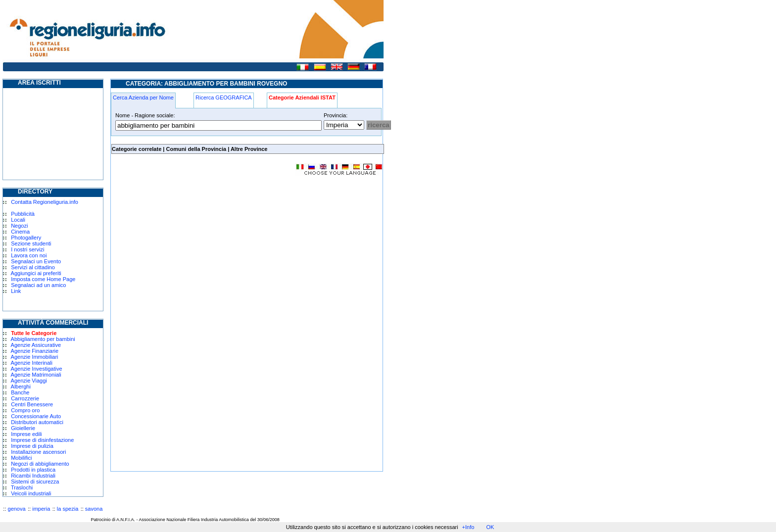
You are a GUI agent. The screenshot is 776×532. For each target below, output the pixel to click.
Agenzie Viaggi (29, 381)
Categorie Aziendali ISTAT (302, 97)
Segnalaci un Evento (36, 261)
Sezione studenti (31, 243)
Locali (18, 220)
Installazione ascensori (38, 452)
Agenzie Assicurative (36, 345)
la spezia (68, 509)
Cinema (20, 232)
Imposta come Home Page (43, 279)
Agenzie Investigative (37, 369)
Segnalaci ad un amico (38, 285)
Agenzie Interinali (32, 363)
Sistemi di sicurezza (35, 482)
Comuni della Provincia (196, 149)
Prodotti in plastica (33, 470)
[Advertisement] (194, 254)
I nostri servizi (27, 249)
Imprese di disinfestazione (42, 440)
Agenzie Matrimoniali (36, 375)
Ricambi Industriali (33, 476)
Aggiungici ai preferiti (36, 273)
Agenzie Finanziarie (35, 351)
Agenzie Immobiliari (35, 357)
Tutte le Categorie (34, 333)
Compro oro (25, 410)
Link (16, 291)
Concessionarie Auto (36, 416)
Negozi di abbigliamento (40, 464)
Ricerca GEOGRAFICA (224, 97)
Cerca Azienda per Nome (143, 97)
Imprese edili (26, 434)
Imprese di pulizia (32, 446)
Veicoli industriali (31, 493)
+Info (468, 527)
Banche (20, 392)
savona (94, 509)
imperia (41, 509)
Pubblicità (23, 214)
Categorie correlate (137, 149)
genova (17, 509)
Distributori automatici (37, 422)
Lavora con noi (29, 255)
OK (490, 527)
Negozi (19, 226)
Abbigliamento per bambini (43, 339)
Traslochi (22, 487)
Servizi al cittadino (33, 267)
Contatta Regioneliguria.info (45, 202)
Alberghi (21, 387)
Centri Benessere (32, 404)
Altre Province (249, 149)
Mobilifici (21, 458)
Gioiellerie (23, 428)
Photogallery (26, 238)
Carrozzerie (25, 398)
